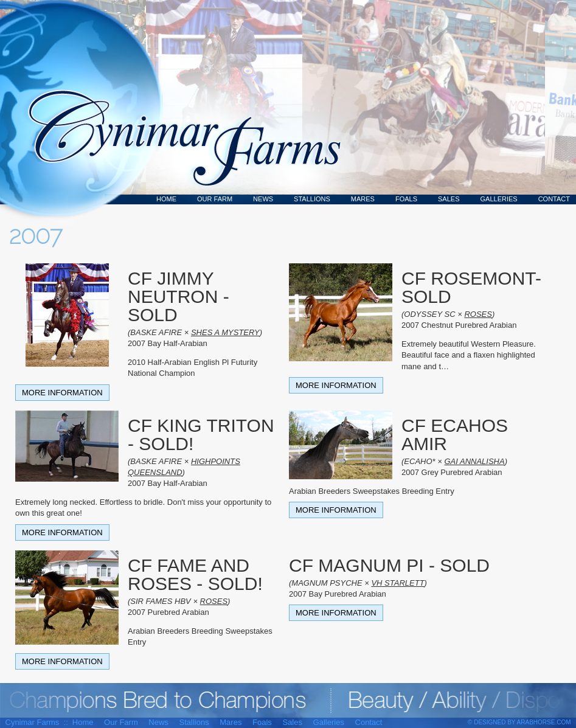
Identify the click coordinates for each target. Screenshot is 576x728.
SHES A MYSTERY (225, 332)
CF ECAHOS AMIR (455, 435)
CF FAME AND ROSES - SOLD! (195, 574)
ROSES (478, 314)
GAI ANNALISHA (474, 461)
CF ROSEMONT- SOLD (471, 287)
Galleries (499, 199)
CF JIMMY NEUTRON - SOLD (179, 296)
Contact (554, 199)
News (263, 199)
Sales (449, 199)
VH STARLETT (397, 583)
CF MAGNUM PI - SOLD (389, 565)
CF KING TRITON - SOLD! (201, 435)
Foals (406, 199)
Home (166, 199)
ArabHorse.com (544, 722)
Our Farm (215, 199)
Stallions (312, 199)
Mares (363, 199)
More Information (62, 393)
